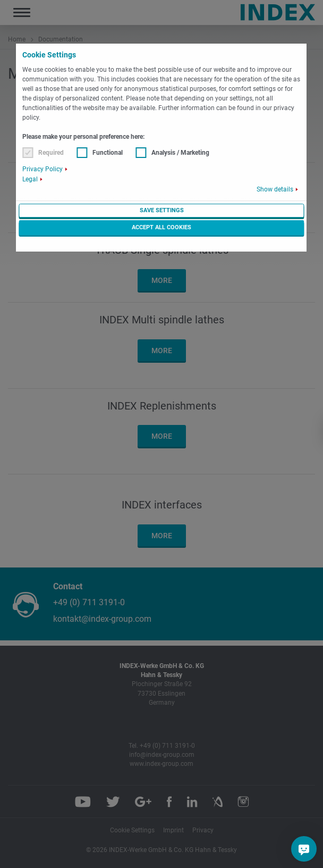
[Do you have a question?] (304, 849)
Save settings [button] (162, 210)
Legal (30, 179)
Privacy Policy (42, 169)
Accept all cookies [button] (161, 227)
